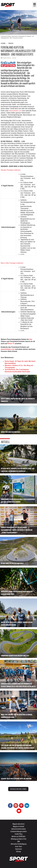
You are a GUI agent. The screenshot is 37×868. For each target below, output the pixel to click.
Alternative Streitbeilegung (19, 844)
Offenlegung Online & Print (19, 839)
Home (3, 43)
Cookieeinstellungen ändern (19, 831)
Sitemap (18, 851)
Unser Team (18, 846)
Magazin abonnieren (19, 824)
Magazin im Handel (18, 826)
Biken (11, 43)
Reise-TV (11, 344)
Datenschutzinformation (19, 829)
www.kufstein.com (15, 111)
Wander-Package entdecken (11, 170)
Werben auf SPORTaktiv (18, 836)
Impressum (19, 849)
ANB (18, 841)
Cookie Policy (19, 834)
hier (31, 339)
